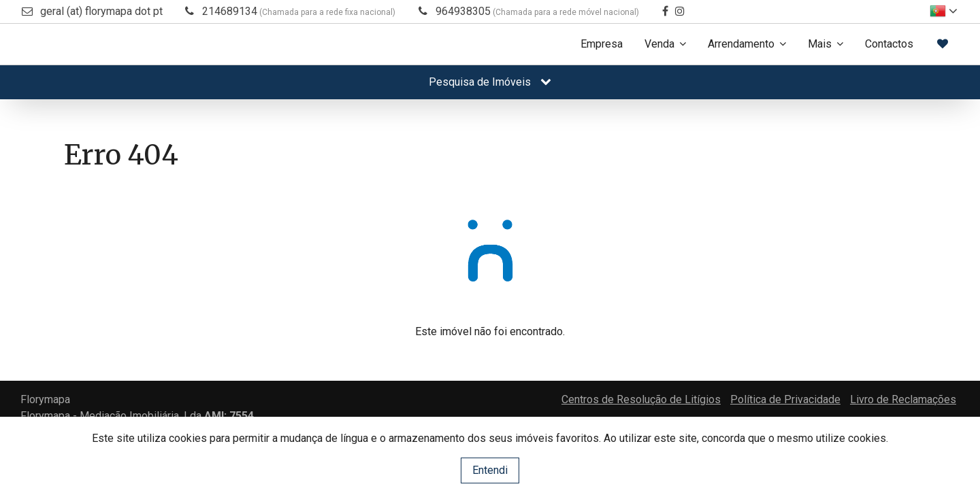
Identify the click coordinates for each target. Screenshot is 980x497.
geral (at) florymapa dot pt (101, 11)
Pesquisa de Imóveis (490, 82)
